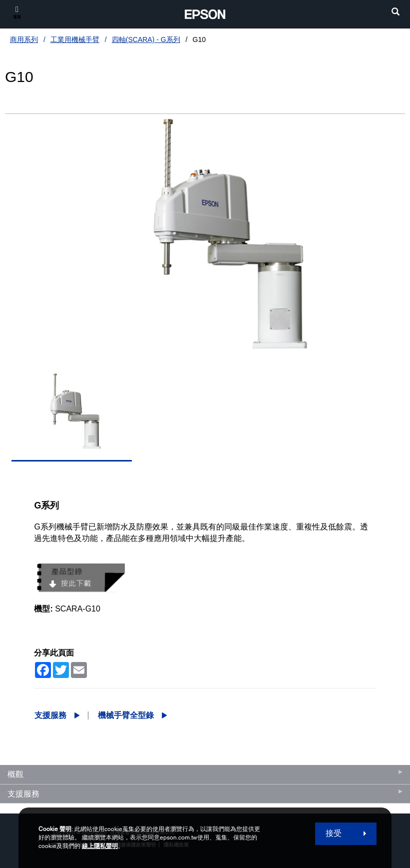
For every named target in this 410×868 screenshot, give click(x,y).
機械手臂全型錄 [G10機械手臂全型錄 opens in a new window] (126, 715)
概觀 (15, 774)
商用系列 (24, 39)
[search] (396, 13)
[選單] (17, 12)
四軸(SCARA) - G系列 (146, 39)
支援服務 (50, 715)
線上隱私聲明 (100, 846)
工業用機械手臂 (75, 39)
